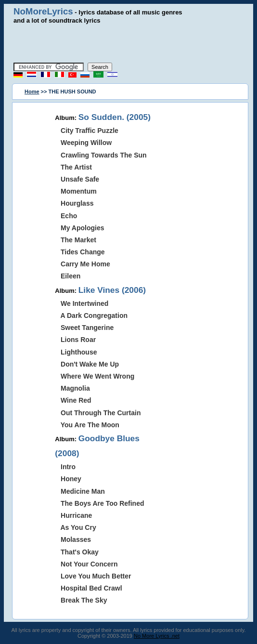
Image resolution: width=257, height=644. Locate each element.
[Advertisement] (128, 43)
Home (32, 92)
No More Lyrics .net (157, 636)
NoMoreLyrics (43, 11)
